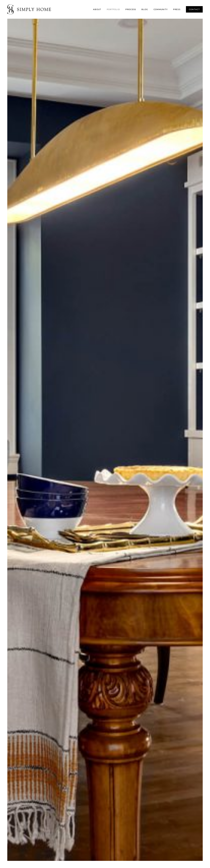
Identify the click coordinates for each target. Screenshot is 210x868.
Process (131, 9)
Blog (145, 9)
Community (161, 9)
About (97, 9)
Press (177, 9)
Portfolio (113, 9)
